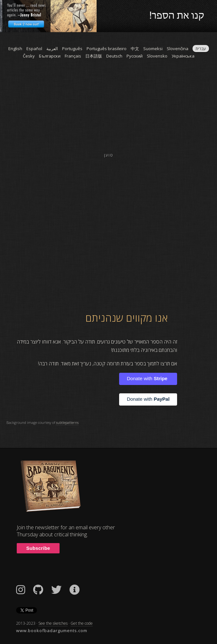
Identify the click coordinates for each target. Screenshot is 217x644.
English (15, 49)
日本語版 (94, 56)
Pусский (135, 56)
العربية (52, 49)
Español (34, 49)
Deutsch (114, 56)
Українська (183, 56)
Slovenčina (178, 49)
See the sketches (53, 623)
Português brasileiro (107, 49)
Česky (29, 56)
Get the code (82, 623)
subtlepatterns (67, 422)
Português (72, 49)
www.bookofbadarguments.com (52, 631)
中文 (135, 49)
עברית (201, 49)
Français (73, 56)
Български (50, 56)
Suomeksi (153, 49)
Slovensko (157, 56)
